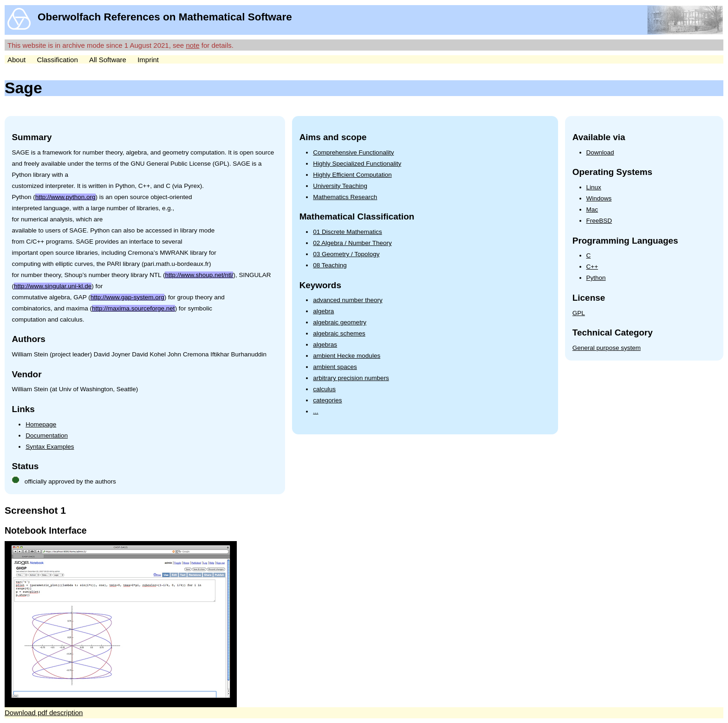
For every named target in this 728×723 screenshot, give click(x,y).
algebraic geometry (340, 322)
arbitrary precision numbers (351, 378)
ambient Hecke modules (347, 356)
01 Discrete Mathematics (348, 232)
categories (327, 400)
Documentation (47, 436)
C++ (592, 267)
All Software (108, 60)
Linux (594, 187)
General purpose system (607, 348)
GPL (579, 313)
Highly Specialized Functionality (357, 164)
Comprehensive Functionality (353, 152)
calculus (324, 389)
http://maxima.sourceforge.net (133, 308)
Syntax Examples (50, 447)
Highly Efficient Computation (352, 175)
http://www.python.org (65, 197)
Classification (57, 60)
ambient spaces (335, 367)
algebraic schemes (339, 333)
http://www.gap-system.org (127, 297)
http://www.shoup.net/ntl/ (199, 275)
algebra (323, 311)
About (16, 60)
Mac (592, 210)
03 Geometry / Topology (346, 254)
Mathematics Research (345, 197)
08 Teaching (330, 265)
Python (596, 278)
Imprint (148, 60)
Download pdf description (44, 713)
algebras (325, 345)
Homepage (41, 424)
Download (600, 152)
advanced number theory (348, 300)
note (192, 45)
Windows (599, 198)
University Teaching (340, 186)
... (315, 411)
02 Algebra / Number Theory (352, 243)
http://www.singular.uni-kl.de (53, 286)
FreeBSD (599, 221)
